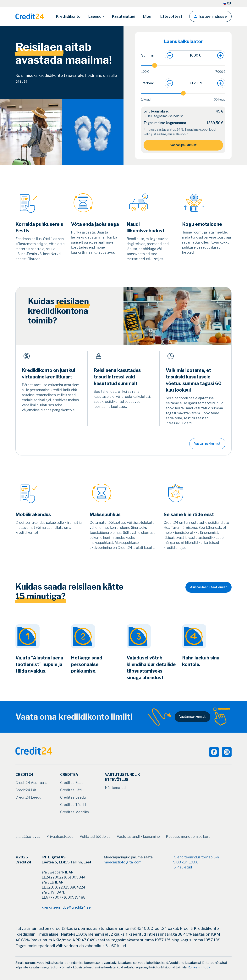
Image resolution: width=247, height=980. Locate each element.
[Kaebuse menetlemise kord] (188, 837)
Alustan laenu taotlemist (209, 587)
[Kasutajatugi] (124, 17)
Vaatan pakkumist (183, 145)
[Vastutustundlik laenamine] (138, 837)
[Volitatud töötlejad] (95, 837)
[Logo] (30, 16)
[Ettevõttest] (171, 17)
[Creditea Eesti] (72, 783)
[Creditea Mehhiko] (75, 812)
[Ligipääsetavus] (28, 837)
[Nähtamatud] (115, 788)
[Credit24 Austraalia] (31, 783)
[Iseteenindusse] (210, 16)
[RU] (227, 4)
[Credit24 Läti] (26, 790)
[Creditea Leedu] (73, 797)
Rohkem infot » (199, 967)
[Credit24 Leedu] (28, 797)
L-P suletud (183, 867)
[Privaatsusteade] (60, 837)
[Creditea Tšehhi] (73, 805)
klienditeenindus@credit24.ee (66, 907)
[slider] (183, 65)
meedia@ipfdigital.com (123, 862)
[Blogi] (148, 17)
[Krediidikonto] (68, 17)
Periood (148, 83)
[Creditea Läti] (71, 790)
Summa (147, 55)
